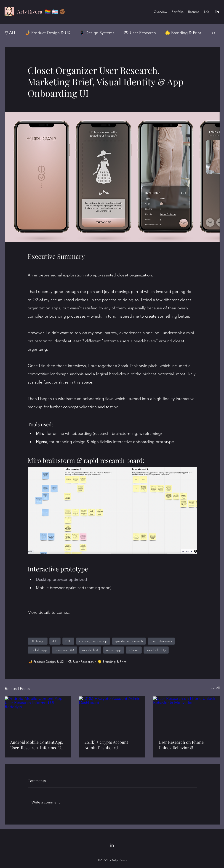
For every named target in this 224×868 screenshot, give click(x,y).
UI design (38, 641)
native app (114, 650)
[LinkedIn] (217, 12)
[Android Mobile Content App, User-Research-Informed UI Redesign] (38, 715)
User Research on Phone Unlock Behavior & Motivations (181, 745)
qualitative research (129, 641)
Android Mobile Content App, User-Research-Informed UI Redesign (37, 745)
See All (215, 688)
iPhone (134, 650)
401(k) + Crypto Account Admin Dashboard (106, 745)
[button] (214, 33)
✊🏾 (62, 11)
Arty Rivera (30, 11)
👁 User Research (140, 33)
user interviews (161, 641)
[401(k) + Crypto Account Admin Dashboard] (112, 715)
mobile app (39, 650)
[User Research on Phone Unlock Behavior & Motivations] (186, 715)
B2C (68, 641)
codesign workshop (93, 641)
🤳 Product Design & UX (48, 33)
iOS (55, 641)
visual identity (156, 650)
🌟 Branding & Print (183, 33)
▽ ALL (10, 33)
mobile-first (90, 650)
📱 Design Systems (97, 33)
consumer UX (65, 650)
